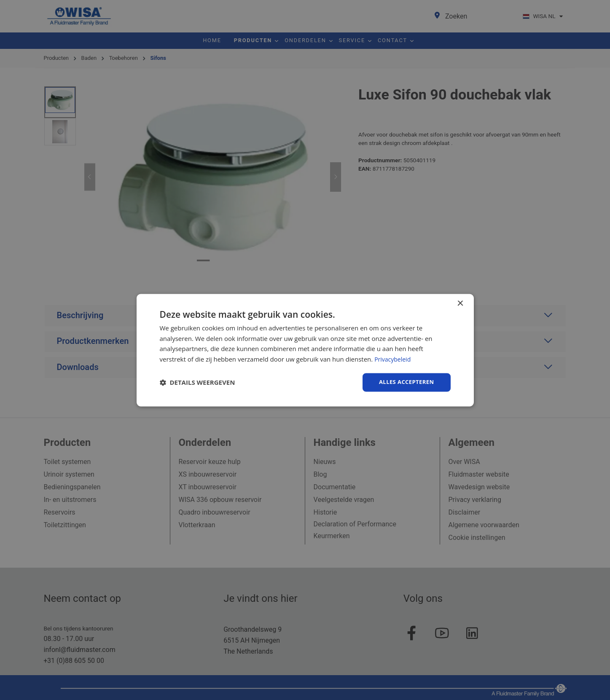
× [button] (460, 303)
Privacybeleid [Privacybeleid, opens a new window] (394, 359)
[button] (198, 382)
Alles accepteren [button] (405, 382)
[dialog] (305, 350)
